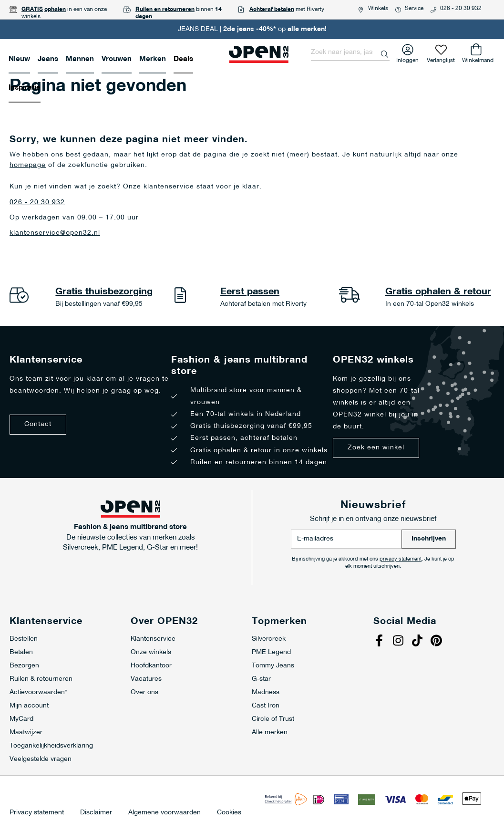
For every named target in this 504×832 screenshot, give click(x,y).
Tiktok (419, 642)
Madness (266, 692)
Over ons (144, 692)
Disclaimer (96, 813)
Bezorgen (24, 666)
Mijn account (29, 706)
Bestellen (24, 639)
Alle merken (270, 733)
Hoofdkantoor (151, 666)
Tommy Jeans (273, 666)
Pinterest (438, 642)
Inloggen (407, 58)
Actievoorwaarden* (38, 692)
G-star (261, 679)
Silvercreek (269, 639)
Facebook (381, 642)
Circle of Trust (273, 719)
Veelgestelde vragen (41, 759)
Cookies (229, 813)
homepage (28, 165)
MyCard (21, 719)
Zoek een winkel (376, 448)
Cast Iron (266, 706)
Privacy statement (37, 813)
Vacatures (146, 679)
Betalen (21, 652)
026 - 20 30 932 (461, 9)
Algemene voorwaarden (165, 813)
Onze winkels (151, 652)
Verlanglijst (441, 58)
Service (414, 9)
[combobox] (350, 52)
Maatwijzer (26, 733)
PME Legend (271, 652)
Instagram (400, 642)
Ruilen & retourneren (41, 679)
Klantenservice (153, 639)
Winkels (378, 9)
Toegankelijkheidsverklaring (51, 746)
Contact (38, 424)
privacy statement (401, 559)
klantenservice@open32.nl (55, 233)
